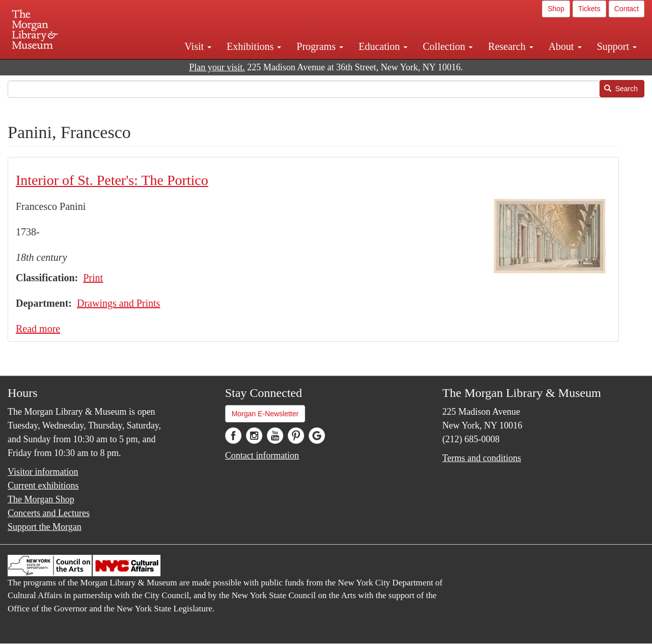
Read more (38, 329)
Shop (556, 9)
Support (617, 46)
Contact (627, 9)
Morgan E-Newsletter (265, 414)
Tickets (589, 9)
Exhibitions (254, 46)
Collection (448, 46)
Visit (198, 46)
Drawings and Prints (118, 303)
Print (93, 278)
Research (510, 46)
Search (621, 89)
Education (383, 46)
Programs (320, 46)
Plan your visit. (217, 67)
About (565, 46)
